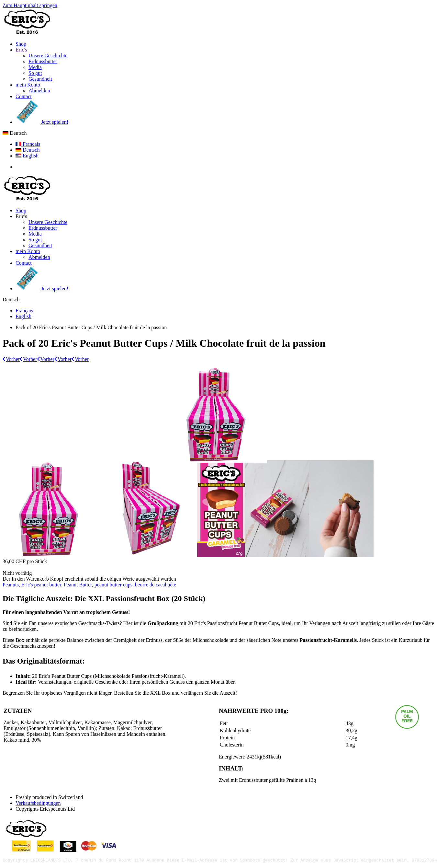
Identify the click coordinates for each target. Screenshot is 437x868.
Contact (24, 96)
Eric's (21, 50)
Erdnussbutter (43, 61)
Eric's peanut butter (41, 585)
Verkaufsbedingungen (38, 803)
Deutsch (15, 133)
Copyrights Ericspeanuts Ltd (45, 809)
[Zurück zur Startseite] (27, 33)
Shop (21, 44)
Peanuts (11, 585)
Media (35, 67)
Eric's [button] (21, 216)
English (27, 156)
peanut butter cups (113, 585)
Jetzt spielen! (42, 122)
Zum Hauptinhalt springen (30, 5)
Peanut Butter (78, 585)
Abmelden (39, 91)
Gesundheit (40, 79)
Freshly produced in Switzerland (49, 797)
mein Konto (28, 85)
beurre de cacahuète (156, 585)
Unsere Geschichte (48, 56)
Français (28, 144)
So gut (35, 73)
